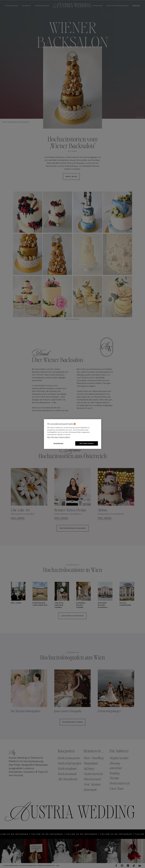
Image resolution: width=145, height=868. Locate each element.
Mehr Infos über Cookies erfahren (59, 437)
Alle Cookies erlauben (87, 443)
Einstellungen (58, 443)
